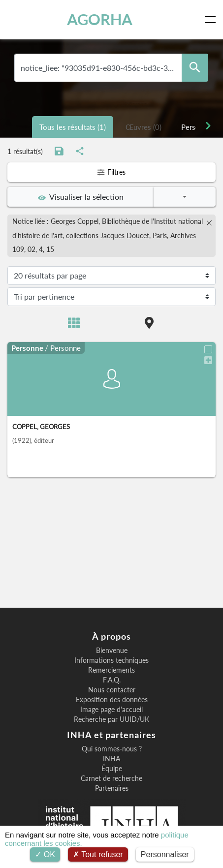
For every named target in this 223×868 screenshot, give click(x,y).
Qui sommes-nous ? (112, 749)
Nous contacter (112, 690)
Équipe (112, 769)
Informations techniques (111, 660)
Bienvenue (112, 651)
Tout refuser (98, 854)
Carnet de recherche (111, 778)
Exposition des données (112, 700)
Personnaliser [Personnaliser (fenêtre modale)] (165, 854)
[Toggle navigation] (212, 20)
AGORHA (100, 19)
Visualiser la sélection (81, 197)
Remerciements (111, 670)
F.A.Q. (112, 680)
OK (45, 854)
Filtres (111, 172)
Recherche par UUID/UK (111, 719)
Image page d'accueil (111, 710)
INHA (111, 759)
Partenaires (112, 788)
